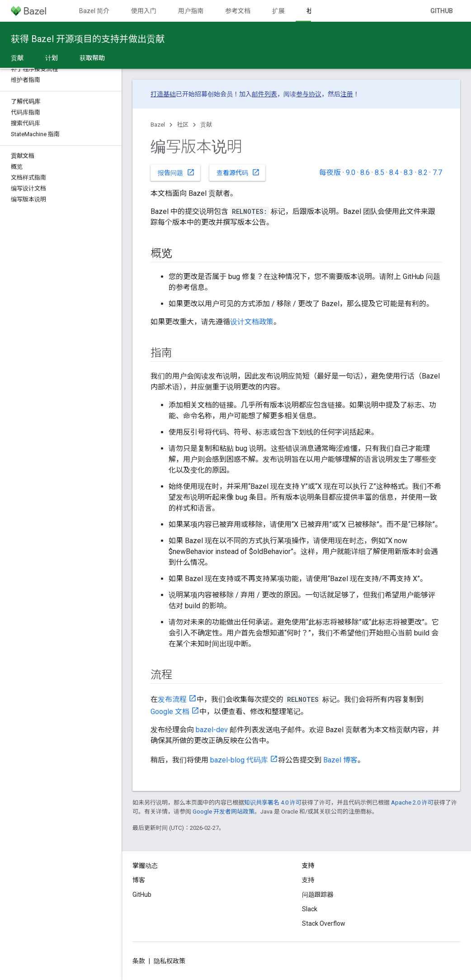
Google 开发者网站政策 (224, 812)
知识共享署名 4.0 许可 (273, 802)
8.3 (408, 173)
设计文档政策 (252, 322)
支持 (308, 880)
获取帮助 (92, 58)
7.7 (437, 173)
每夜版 (330, 173)
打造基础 (163, 94)
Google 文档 (170, 712)
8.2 (423, 173)
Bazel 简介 (94, 11)
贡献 (206, 125)
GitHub (442, 11)
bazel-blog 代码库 (239, 760)
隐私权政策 (170, 961)
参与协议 (309, 94)
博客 (139, 880)
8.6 (365, 173)
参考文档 (238, 11)
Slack (310, 909)
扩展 (278, 11)
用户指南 (191, 11)
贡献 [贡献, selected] (17, 58)
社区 (183, 125)
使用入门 (144, 11)
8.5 (379, 173)
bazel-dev (212, 730)
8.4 (394, 173)
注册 (347, 94)
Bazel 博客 (340, 760)
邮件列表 (264, 94)
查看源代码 (238, 172)
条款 (139, 961)
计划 (52, 58)
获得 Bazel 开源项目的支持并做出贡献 (88, 39)
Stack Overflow (324, 923)
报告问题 (176, 172)
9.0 (351, 173)
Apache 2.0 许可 (412, 802)
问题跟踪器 (318, 895)
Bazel (158, 125)
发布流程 (172, 699)
